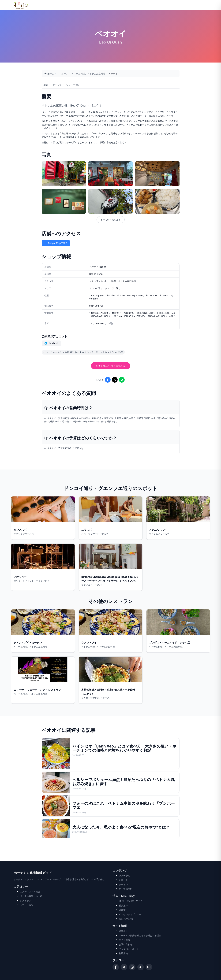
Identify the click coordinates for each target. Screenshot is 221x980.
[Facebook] (116, 967)
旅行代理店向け (127, 919)
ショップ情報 (73, 85)
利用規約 (123, 953)
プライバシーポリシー (130, 949)
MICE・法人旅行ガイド (131, 901)
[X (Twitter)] (124, 967)
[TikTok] (141, 967)
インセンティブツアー (130, 914)
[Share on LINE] (122, 380)
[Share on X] (115, 380)
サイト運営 (124, 940)
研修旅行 (123, 910)
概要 (46, 85)
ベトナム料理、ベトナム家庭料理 (88, 74)
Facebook (51, 343)
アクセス (57, 85)
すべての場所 (126, 889)
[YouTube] (149, 967)
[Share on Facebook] (108, 380)
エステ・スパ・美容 (30, 892)
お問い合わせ (126, 944)
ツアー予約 (124, 875)
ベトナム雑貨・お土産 (31, 896)
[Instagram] (132, 967)
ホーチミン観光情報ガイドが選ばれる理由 (140, 935)
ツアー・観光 (27, 905)
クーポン (123, 884)
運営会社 (123, 931)
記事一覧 (123, 880)
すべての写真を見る (111, 220)
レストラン (63, 74)
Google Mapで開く (56, 243)
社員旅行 (123, 905)
